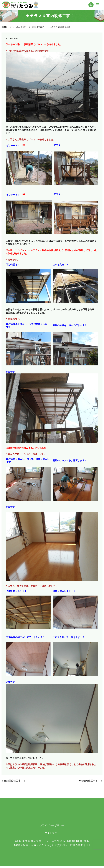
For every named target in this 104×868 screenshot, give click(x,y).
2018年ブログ (38, 29)
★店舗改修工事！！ (89, 782)
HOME (4, 29)
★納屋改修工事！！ (15, 782)
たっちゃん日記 (20, 29)
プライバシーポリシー (52, 827)
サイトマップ (52, 835)
